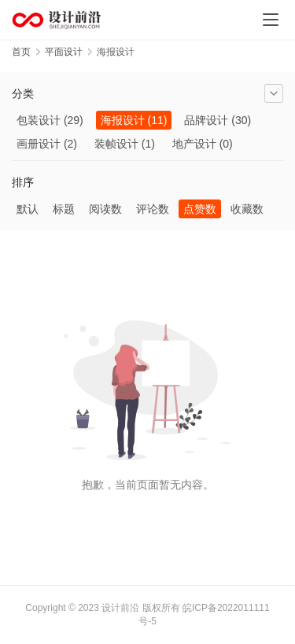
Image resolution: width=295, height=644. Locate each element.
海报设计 (123, 120)
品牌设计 (206, 120)
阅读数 (105, 209)
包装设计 (39, 120)
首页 (21, 52)
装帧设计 (116, 144)
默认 (28, 209)
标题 (64, 209)
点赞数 (200, 209)
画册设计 (39, 144)
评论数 (153, 209)
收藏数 (247, 209)
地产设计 (194, 144)
